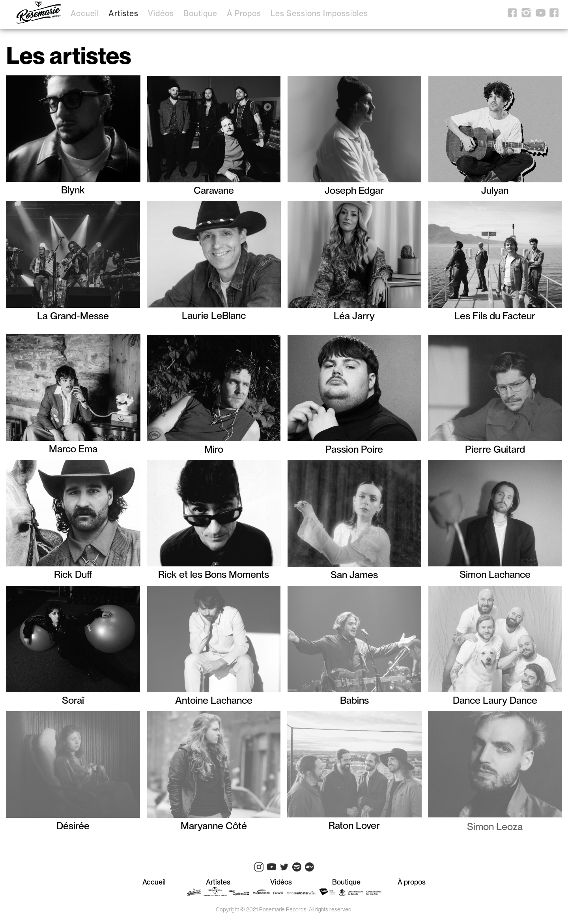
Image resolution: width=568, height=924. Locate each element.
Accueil (85, 13)
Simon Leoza (495, 827)
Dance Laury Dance (495, 699)
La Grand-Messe (73, 315)
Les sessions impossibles (319, 13)
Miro (214, 448)
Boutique (200, 13)
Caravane (214, 189)
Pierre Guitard (495, 448)
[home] (39, 14)
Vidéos (161, 13)
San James (354, 574)
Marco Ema (73, 448)
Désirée (73, 825)
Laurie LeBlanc (214, 314)
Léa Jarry (354, 315)
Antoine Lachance (214, 699)
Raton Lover (354, 824)
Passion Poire (354, 448)
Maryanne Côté (214, 825)
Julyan (495, 189)
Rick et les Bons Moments (214, 573)
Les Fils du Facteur (495, 315)
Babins (354, 699)
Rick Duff (73, 573)
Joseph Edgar (354, 189)
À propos (244, 13)
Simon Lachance (495, 573)
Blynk (73, 189)
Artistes (123, 13)
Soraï (73, 699)
